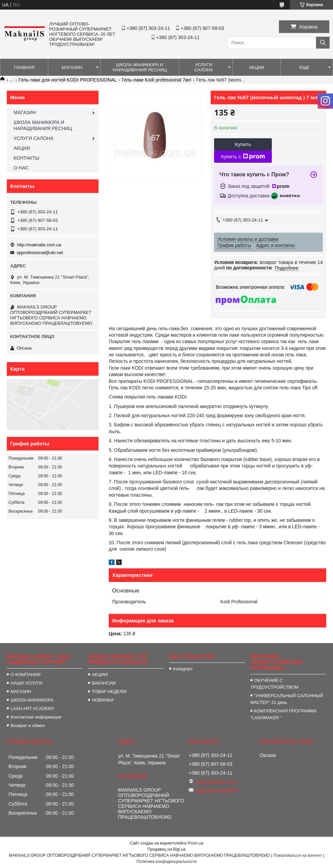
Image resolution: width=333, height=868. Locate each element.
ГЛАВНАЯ (24, 67)
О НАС (21, 168)
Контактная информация (36, 717)
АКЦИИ (257, 67)
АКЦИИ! (100, 675)
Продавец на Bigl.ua (166, 849)
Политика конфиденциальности (166, 862)
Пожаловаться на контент (297, 855)
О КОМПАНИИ (25, 675)
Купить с (243, 157)
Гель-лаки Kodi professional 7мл (156, 80)
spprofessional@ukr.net (40, 253)
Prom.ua (196, 843)
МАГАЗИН (72, 67)
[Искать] (323, 43)
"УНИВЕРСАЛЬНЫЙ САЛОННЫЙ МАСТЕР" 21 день (287, 699)
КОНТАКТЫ (27, 158)
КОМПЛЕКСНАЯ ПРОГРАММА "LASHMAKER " (284, 714)
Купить (243, 144)
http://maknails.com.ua (39, 245)
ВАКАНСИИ (104, 683)
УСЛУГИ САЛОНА (204, 67)
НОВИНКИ (103, 700)
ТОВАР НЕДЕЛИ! (109, 692)
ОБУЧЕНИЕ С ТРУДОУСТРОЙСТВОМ (275, 684)
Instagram (183, 669)
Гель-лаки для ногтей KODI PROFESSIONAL (68, 80)
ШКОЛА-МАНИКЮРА (32, 700)
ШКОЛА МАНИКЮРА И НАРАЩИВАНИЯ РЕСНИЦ (140, 67)
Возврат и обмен (28, 725)
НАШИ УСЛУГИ (26, 683)
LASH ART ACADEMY (33, 708)
